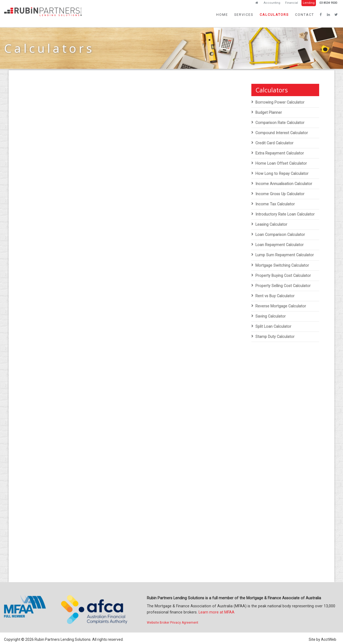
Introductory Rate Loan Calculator (285, 212)
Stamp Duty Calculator (275, 334)
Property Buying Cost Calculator (283, 273)
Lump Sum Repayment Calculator (285, 252)
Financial (292, 3)
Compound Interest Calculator (282, 130)
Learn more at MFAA (217, 610)
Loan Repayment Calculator (279, 242)
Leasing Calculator (271, 222)
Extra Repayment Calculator (280, 151)
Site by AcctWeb (323, 637)
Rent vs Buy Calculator (275, 293)
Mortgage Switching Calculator (282, 263)
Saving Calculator (271, 314)
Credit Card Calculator (274, 140)
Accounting (272, 3)
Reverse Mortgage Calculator (281, 304)
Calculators (276, 13)
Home (220, 13)
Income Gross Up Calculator (280, 191)
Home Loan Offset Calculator (281, 161)
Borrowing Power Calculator (280, 100)
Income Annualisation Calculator (284, 181)
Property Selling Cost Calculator (283, 283)
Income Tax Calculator (275, 202)
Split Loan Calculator (273, 324)
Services (244, 13)
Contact (308, 13)
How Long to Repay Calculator (282, 171)
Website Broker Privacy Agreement (173, 620)
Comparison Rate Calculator (280, 120)
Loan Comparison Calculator (280, 232)
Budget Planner (269, 110)
